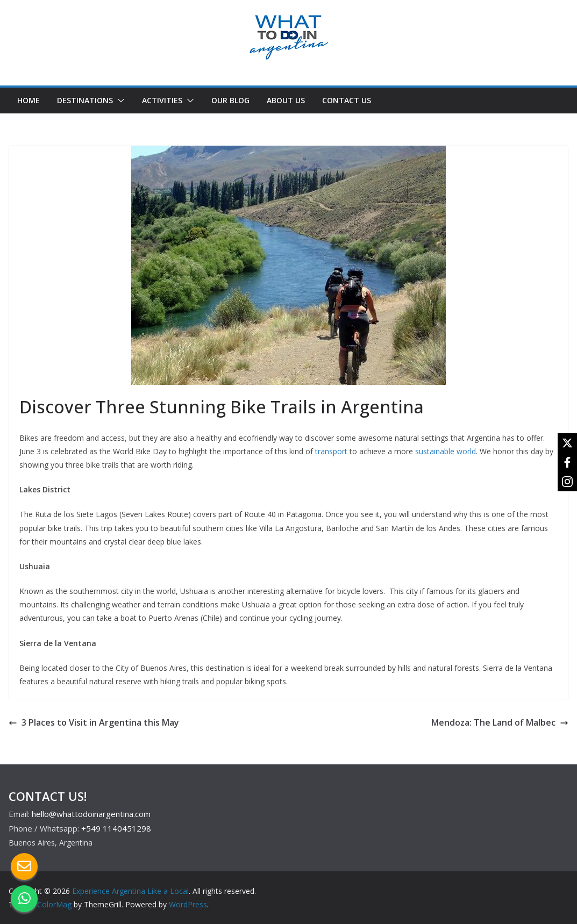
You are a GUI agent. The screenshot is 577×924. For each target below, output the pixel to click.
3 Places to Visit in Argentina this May (94, 722)
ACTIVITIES (162, 100)
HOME (29, 100)
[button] (119, 101)
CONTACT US (347, 100)
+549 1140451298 (116, 828)
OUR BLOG (230, 100)
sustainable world (446, 451)
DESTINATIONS (85, 100)
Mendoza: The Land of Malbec (500, 722)
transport (331, 451)
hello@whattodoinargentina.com (91, 814)
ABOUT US (286, 100)
